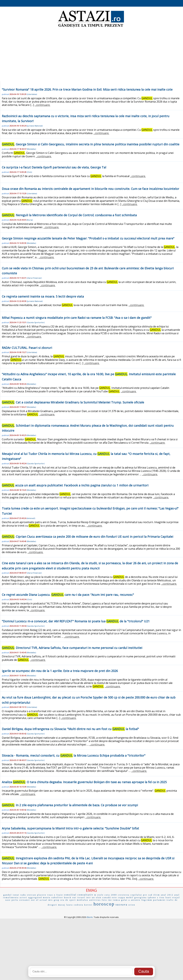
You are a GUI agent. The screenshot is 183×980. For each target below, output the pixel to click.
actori (23, 898)
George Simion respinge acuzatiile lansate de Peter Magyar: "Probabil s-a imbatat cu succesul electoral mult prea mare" (88, 238)
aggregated (35, 898)
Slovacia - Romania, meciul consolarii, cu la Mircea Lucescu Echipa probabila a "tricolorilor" (74, 755)
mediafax (83, 900)
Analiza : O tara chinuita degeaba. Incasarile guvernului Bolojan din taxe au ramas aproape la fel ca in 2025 (84, 782)
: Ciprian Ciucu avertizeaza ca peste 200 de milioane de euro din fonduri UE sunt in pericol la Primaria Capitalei (88, 537)
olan (99, 898)
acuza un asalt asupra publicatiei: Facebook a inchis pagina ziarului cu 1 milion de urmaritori (75, 485)
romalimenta (11, 898)
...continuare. (42, 105)
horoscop (104, 904)
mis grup (54, 900)
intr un (91, 898)
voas (50, 895)
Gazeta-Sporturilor (36, 322)
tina (162, 898)
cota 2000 (111, 895)
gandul (8, 895)
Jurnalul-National (35, 126)
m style (99, 895)
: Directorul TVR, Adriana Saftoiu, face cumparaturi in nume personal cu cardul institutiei (72, 648)
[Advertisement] (91, 55)
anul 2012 (167, 895)
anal (177, 895)
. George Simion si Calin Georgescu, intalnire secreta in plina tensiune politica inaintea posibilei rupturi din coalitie (91, 144)
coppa (122, 898)
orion (132, 905)
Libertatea (32, 94)
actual (44, 900)
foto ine (107, 900)
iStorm (90, 917)
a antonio (135, 900)
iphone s (153, 898)
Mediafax (31, 149)
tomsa (117, 900)
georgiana (141, 898)
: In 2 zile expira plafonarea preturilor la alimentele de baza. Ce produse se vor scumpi (70, 805)
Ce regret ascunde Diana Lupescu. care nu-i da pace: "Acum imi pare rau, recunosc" (68, 595)
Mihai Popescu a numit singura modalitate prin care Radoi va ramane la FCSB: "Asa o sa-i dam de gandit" (77, 318)
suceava (122, 905)
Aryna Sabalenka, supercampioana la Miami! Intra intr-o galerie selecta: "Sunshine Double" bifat (70, 828)
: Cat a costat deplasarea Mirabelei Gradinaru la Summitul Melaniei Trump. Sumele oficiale (73, 402)
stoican (32, 895)
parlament (159, 900)
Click (29, 172)
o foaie (59, 895)
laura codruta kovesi (79, 905)
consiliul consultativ (79, 895)
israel (81, 897)
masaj (62, 905)
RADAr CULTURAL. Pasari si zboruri (27, 348)
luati (168, 898)
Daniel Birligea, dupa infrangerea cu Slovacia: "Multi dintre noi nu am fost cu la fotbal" (70, 729)
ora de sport (68, 900)
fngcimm (147, 900)
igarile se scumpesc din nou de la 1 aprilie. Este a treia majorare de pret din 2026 (60, 671)
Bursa (30, 220)
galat (124, 900)
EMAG (91, 890)
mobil (130, 898)
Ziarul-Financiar (34, 278)
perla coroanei (21, 900)
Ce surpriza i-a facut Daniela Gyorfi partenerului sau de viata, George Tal (54, 167)
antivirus (95, 900)
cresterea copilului (130, 895)
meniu (47, 898)
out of (35, 900)
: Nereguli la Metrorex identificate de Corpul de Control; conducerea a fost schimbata (69, 215)
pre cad (148, 895)
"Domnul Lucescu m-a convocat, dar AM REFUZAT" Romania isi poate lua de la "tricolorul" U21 (76, 621)
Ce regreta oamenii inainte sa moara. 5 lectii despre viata (43, 296)
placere (42, 895)
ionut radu (19, 895)
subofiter (57, 898)
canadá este (110, 898)
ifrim (157, 895)
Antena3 (31, 518)
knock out (70, 898)
